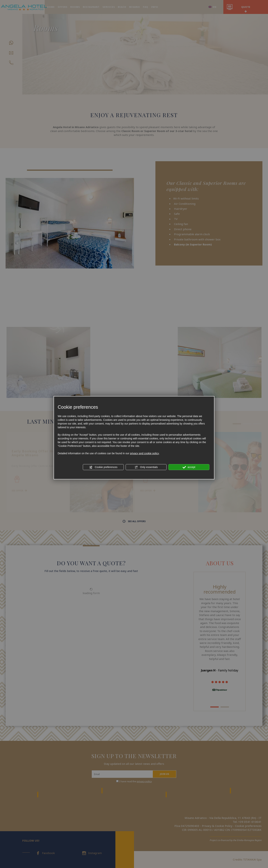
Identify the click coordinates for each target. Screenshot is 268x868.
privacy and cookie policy (144, 453)
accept (189, 467)
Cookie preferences (103, 467)
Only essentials (146, 467)
